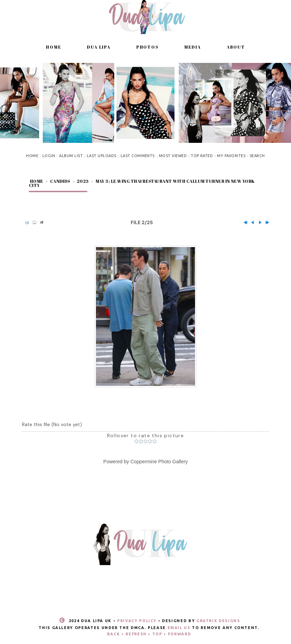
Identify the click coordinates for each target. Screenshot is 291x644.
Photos (147, 47)
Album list (71, 156)
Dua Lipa (99, 47)
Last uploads (102, 156)
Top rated (202, 156)
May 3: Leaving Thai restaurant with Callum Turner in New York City (142, 183)
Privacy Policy (137, 621)
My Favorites (231, 156)
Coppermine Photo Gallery (159, 462)
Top (157, 634)
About (236, 47)
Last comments (138, 156)
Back (114, 634)
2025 (83, 181)
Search (257, 156)
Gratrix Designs (218, 621)
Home (54, 47)
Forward (180, 634)
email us (179, 628)
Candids (60, 181)
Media (193, 47)
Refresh (136, 634)
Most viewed (173, 156)
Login (49, 156)
